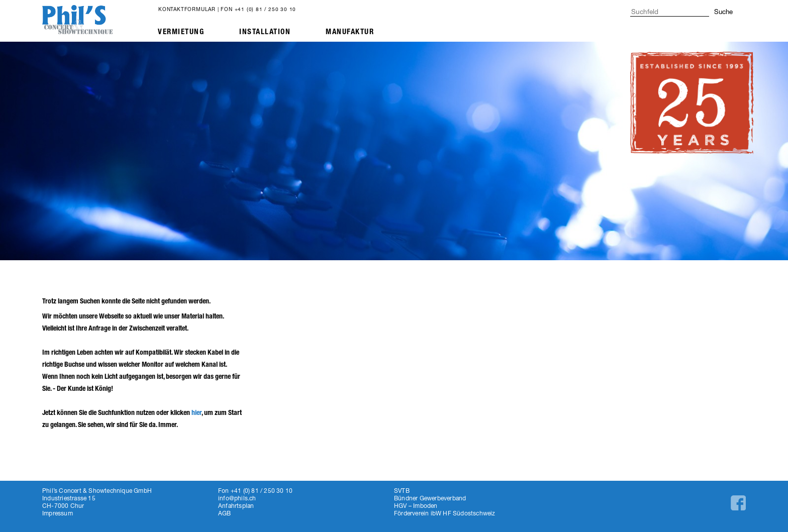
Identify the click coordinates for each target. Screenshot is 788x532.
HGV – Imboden (416, 506)
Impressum (58, 513)
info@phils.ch (237, 498)
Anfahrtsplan (236, 506)
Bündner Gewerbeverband (430, 498)
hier (196, 413)
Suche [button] (723, 12)
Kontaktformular (187, 9)
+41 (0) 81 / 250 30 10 (266, 9)
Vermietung (181, 32)
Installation (265, 32)
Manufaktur (350, 32)
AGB (225, 513)
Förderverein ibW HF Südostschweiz (445, 513)
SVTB (402, 491)
